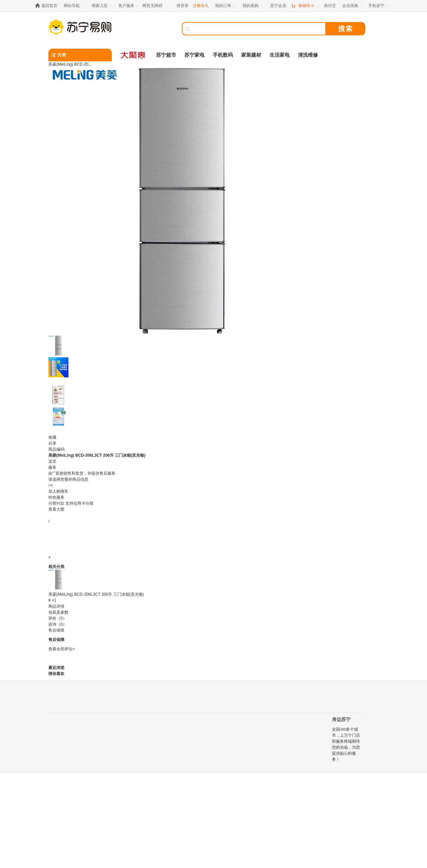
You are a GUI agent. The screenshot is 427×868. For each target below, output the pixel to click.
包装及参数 (58, 612)
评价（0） (58, 618)
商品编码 (56, 449)
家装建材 (251, 55)
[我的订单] (226, 6)
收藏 (52, 437)
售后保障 (56, 630)
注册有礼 (201, 6)
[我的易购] (253, 6)
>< (51, 485)
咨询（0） (58, 624)
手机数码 (223, 55)
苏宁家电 (194, 55)
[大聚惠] (133, 55)
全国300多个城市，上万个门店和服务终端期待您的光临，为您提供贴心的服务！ (346, 744)
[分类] (80, 55)
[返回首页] (48, 6)
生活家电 (280, 55)
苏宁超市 (166, 55)
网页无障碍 (152, 6)
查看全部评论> (62, 649)
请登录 (182, 6)
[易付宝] (330, 6)
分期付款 (71, 503)
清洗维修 (308, 55)
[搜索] (259, 29)
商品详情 (56, 606)
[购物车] (305, 6)
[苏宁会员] (278, 6)
